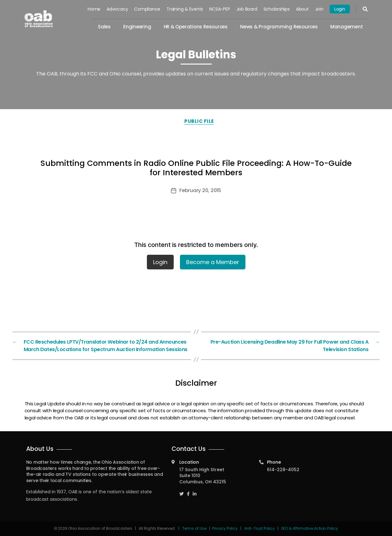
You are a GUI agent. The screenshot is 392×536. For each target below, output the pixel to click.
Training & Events (185, 9)
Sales (104, 27)
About (302, 9)
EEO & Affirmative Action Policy (310, 528)
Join (319, 9)
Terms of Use (195, 528)
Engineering (137, 27)
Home (94, 9)
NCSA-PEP (220, 9)
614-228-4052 (283, 470)
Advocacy (117, 9)
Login (340, 9)
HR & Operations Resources (196, 27)
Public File (199, 121)
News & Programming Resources (279, 27)
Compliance (147, 9)
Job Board (247, 9)
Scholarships (277, 9)
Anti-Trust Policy (259, 528)
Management (347, 27)
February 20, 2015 (200, 190)
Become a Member (213, 262)
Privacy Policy (225, 528)
